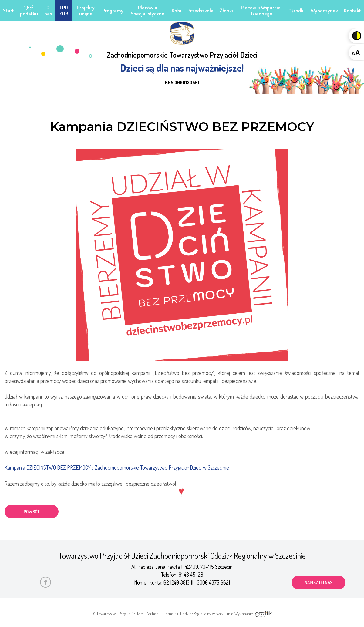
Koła (177, 10)
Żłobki (226, 10)
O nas (48, 10)
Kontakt (352, 10)
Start (8, 10)
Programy (113, 10)
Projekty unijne (86, 10)
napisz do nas (319, 582)
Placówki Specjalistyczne (148, 10)
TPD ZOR (64, 10)
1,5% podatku (29, 10)
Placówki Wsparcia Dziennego (261, 10)
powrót (32, 511)
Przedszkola (201, 10)
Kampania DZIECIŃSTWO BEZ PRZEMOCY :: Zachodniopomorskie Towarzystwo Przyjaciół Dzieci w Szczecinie (117, 467)
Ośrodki (297, 10)
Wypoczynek (324, 10)
